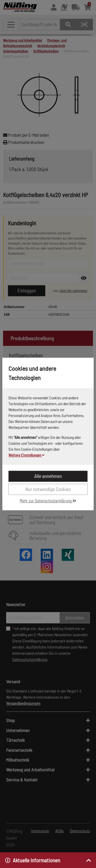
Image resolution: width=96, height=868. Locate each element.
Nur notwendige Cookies (48, 489)
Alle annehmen (48, 476)
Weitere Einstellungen (26, 455)
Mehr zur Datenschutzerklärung (48, 501)
